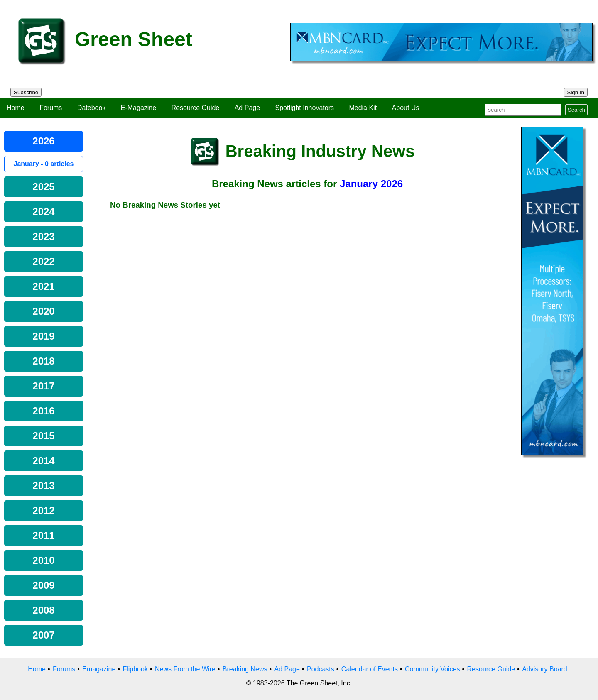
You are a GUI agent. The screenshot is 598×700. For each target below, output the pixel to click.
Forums (51, 108)
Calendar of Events (370, 669)
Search (576, 110)
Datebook (92, 108)
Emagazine (99, 669)
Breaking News (245, 669)
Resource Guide (196, 108)
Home (16, 108)
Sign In (576, 92)
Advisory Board (545, 669)
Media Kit (363, 108)
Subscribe (26, 92)
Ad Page (247, 108)
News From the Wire (185, 669)
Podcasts (321, 669)
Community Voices (433, 669)
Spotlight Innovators (305, 108)
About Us (406, 108)
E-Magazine (138, 108)
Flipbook (135, 669)
